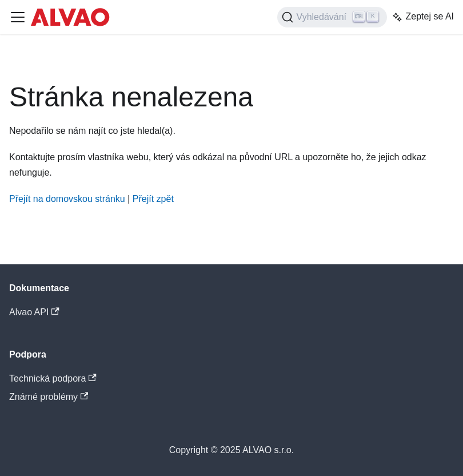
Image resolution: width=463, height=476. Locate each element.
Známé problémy (49, 397)
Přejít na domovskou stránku (67, 199)
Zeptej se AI (423, 17)
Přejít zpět (153, 199)
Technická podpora (53, 378)
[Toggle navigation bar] (18, 17)
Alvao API (34, 312)
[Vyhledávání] (332, 17)
